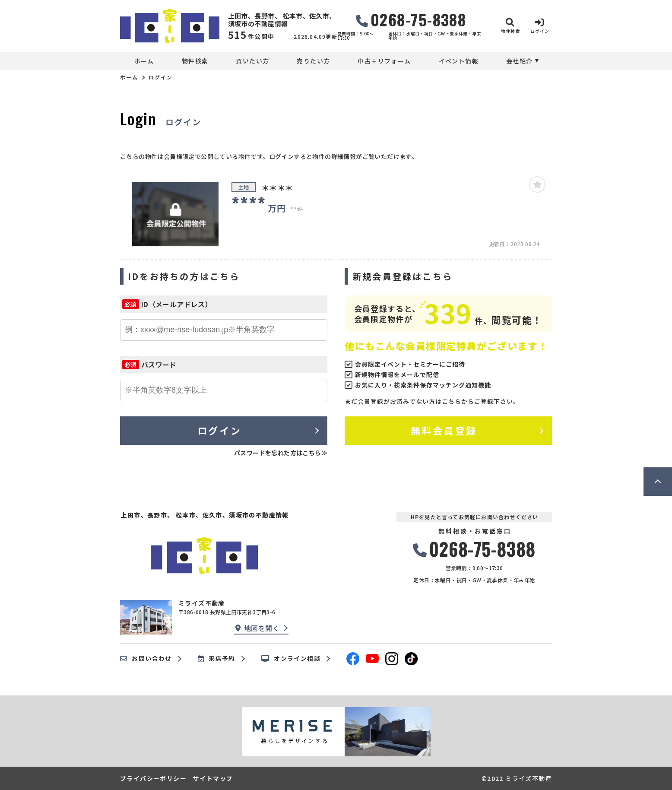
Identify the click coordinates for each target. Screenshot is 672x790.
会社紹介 (520, 61)
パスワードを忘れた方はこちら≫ (281, 453)
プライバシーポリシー (153, 778)
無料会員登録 (444, 430)
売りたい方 (313, 61)
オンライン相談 (291, 659)
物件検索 (195, 61)
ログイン (219, 430)
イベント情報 (459, 61)
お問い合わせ (146, 659)
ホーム (144, 61)
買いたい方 (252, 61)
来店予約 (217, 659)
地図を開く (257, 628)
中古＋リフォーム (384, 61)
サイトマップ (213, 778)
